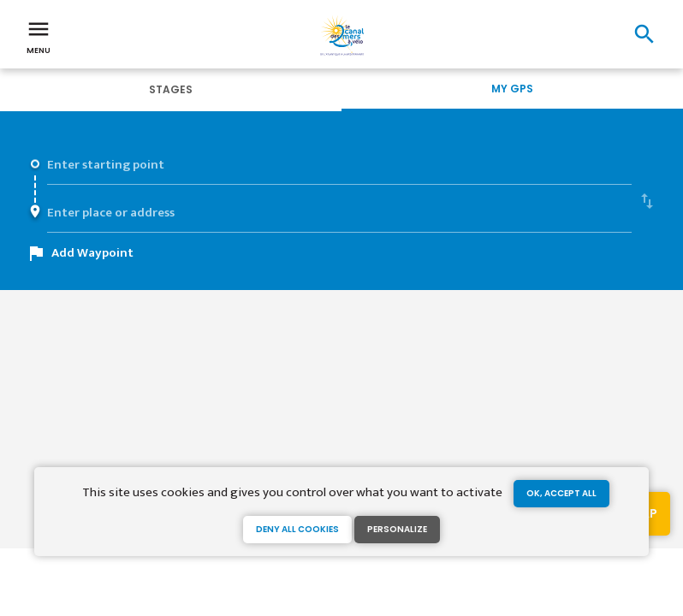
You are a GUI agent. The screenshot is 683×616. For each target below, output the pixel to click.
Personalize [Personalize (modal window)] (397, 529)
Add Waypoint (92, 253)
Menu (39, 36)
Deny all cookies (297, 529)
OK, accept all (561, 493)
